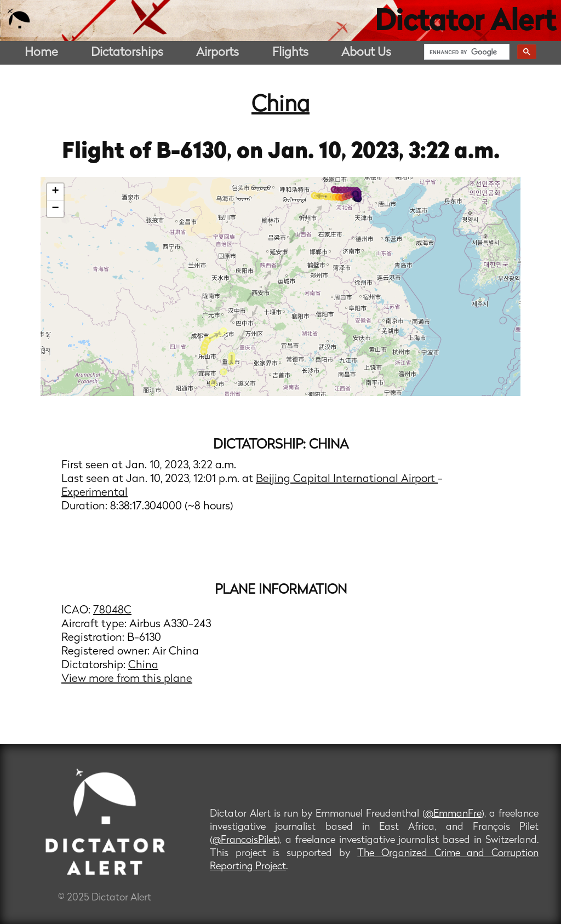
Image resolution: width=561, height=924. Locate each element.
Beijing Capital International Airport (347, 479)
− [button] (56, 209)
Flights (290, 53)
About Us (366, 53)
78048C (112, 611)
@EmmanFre (453, 814)
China (280, 106)
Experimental (95, 493)
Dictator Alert (465, 23)
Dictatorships (127, 53)
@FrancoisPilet (245, 840)
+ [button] (56, 192)
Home (41, 53)
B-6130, (196, 152)
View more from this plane (127, 679)
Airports (217, 53)
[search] (466, 52)
